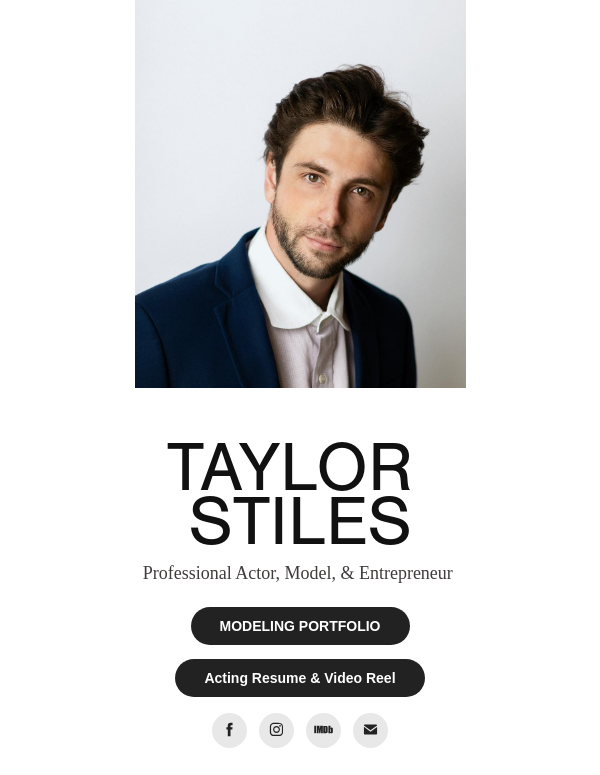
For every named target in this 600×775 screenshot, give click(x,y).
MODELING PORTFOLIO (300, 626)
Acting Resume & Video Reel (299, 678)
